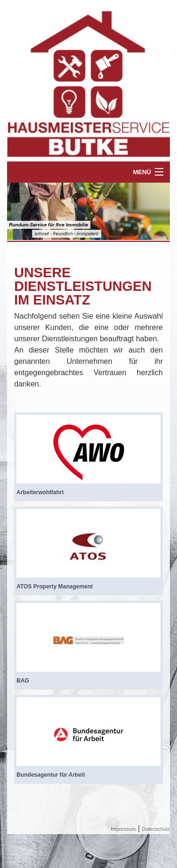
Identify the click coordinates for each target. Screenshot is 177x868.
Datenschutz (156, 829)
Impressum (123, 829)
